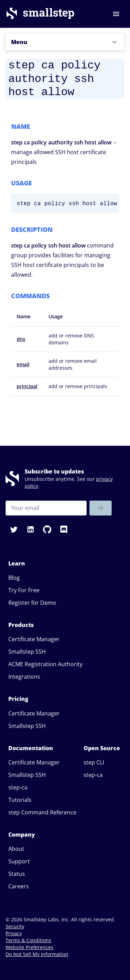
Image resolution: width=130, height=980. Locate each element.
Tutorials (20, 800)
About (16, 849)
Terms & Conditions (28, 940)
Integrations (24, 677)
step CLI (94, 762)
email (23, 364)
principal (27, 386)
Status (17, 874)
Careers (19, 886)
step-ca (18, 787)
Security (15, 926)
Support (19, 861)
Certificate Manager (34, 639)
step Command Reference (42, 812)
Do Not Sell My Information (37, 954)
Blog (14, 578)
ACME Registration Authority (45, 664)
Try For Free (24, 590)
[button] (65, 42)
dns (21, 339)
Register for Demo (32, 603)
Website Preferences (29, 947)
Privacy (14, 933)
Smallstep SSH (27, 652)
